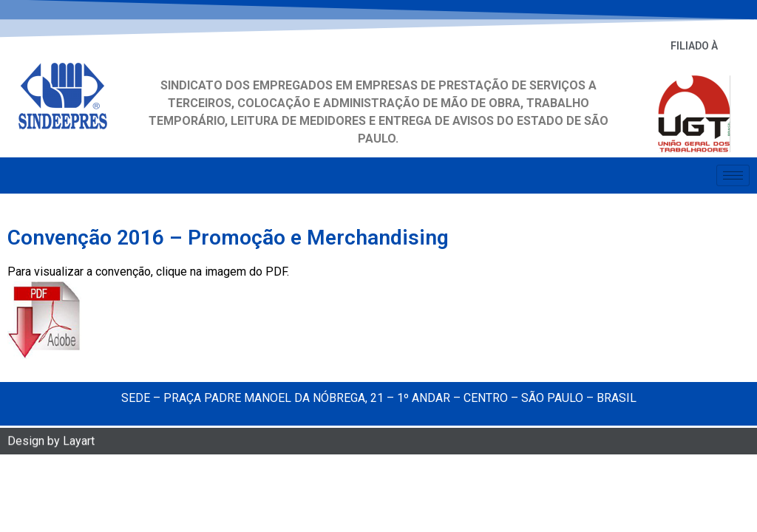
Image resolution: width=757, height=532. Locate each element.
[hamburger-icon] (733, 173)
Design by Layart (51, 442)
